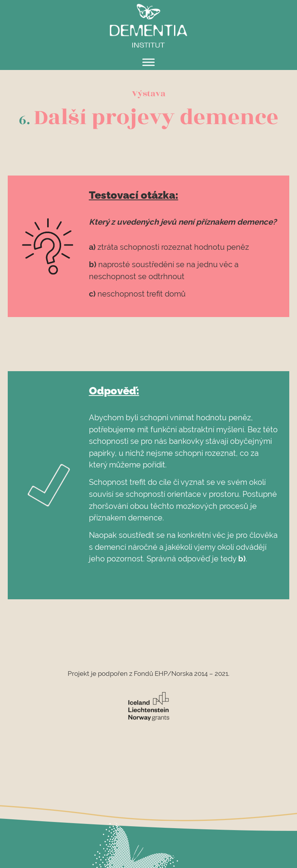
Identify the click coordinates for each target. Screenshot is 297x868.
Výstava (149, 94)
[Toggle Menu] (148, 62)
